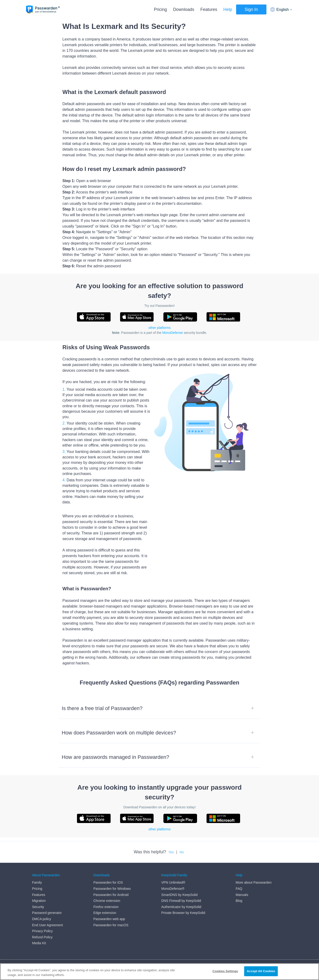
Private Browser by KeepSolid (183, 913)
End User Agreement (48, 925)
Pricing (160, 9)
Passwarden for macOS (111, 925)
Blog (239, 901)
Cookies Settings (225, 973)
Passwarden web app (109, 919)
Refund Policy (42, 937)
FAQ (239, 889)
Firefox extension (106, 907)
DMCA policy (42, 919)
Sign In (251, 9)
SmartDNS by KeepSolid (179, 895)
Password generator (47, 913)
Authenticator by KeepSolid (181, 907)
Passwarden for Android (111, 895)
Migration (39, 901)
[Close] (311, 973)
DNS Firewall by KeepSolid (181, 901)
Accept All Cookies (261, 973)
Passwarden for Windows (112, 889)
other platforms (159, 328)
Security (38, 907)
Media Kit (39, 943)
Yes (171, 852)
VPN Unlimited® (173, 882)
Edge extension (105, 913)
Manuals (242, 895)
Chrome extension (107, 901)
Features (209, 9)
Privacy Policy (43, 931)
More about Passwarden (254, 882)
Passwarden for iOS (108, 882)
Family (37, 882)
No (182, 852)
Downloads (184, 9)
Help (228, 9)
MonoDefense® (173, 889)
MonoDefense (173, 333)
